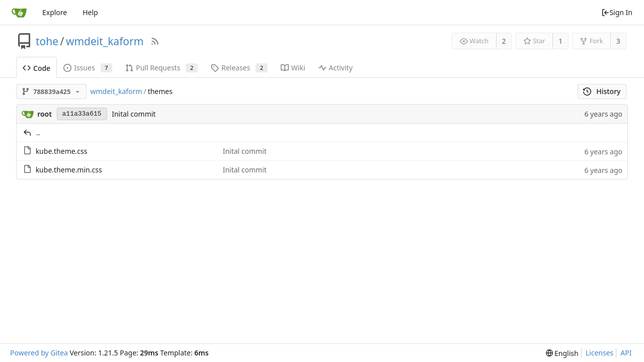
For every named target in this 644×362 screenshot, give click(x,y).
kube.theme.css (62, 151)
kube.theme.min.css (69, 170)
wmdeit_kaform (105, 41)
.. (38, 132)
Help (90, 12)
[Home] (19, 13)
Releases (239, 68)
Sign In (617, 12)
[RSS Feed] (155, 41)
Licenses (600, 353)
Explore (55, 12)
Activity (336, 68)
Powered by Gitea (39, 353)
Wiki (293, 68)
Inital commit (134, 114)
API (626, 353)
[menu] (562, 353)
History (602, 91)
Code (36, 68)
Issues (88, 68)
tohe (47, 41)
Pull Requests (162, 68)
